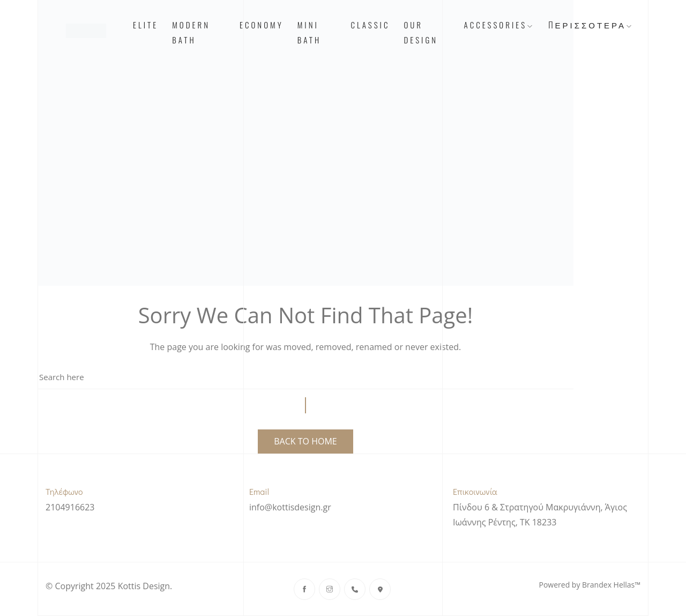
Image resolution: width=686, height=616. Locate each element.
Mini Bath (310, 32)
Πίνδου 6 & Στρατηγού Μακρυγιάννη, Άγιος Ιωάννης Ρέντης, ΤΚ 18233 (540, 515)
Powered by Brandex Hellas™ (590, 585)
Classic (370, 25)
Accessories (499, 25)
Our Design (421, 32)
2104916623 (70, 507)
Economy (262, 25)
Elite (146, 25)
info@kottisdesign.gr (290, 507)
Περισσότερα (591, 25)
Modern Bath (191, 32)
